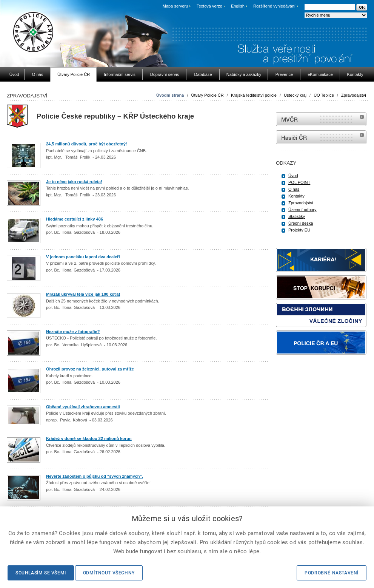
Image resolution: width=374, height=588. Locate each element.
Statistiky (297, 216)
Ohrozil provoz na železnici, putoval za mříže (90, 369)
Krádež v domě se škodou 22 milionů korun (89, 438)
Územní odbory (302, 210)
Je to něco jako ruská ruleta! (74, 182)
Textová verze (209, 6)
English (238, 6)
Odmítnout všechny (109, 573)
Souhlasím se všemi (41, 573)
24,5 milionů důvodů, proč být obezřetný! (87, 144)
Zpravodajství (354, 95)
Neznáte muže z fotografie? (73, 332)
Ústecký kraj (295, 95)
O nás (294, 189)
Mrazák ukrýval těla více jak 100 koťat (83, 294)
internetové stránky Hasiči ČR (321, 137)
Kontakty (296, 196)
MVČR (321, 119)
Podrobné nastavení (332, 573)
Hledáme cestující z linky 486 (75, 219)
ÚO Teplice (324, 95)
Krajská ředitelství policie (254, 95)
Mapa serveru (175, 6)
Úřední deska (301, 223)
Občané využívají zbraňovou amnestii (83, 407)
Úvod (293, 176)
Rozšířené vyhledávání (274, 6)
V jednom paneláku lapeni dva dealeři (83, 257)
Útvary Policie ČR (208, 95)
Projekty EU (299, 230)
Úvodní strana (170, 95)
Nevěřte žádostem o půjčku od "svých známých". (95, 476)
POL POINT (299, 182)
